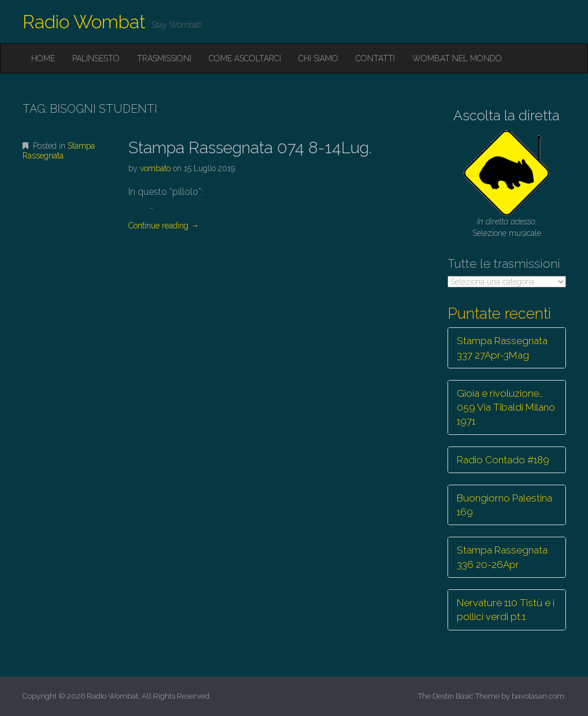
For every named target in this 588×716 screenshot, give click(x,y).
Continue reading (164, 226)
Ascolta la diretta (506, 115)
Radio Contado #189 (503, 460)
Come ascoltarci (245, 58)
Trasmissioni (164, 58)
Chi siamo (318, 58)
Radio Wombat (84, 22)
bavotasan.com (538, 696)
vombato (155, 168)
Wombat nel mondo (457, 58)
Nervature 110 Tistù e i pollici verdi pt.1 (506, 610)
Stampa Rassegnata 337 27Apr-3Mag (502, 348)
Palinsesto (96, 58)
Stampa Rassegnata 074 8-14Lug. (250, 148)
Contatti (375, 58)
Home (43, 58)
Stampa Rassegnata (59, 151)
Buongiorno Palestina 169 (504, 505)
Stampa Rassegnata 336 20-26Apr (502, 557)
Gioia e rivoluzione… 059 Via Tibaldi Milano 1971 (506, 407)
